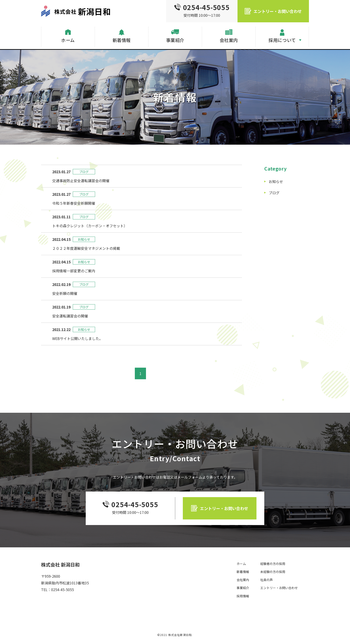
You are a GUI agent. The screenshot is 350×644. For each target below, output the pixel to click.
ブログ (274, 193)
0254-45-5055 (135, 504)
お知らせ (276, 181)
